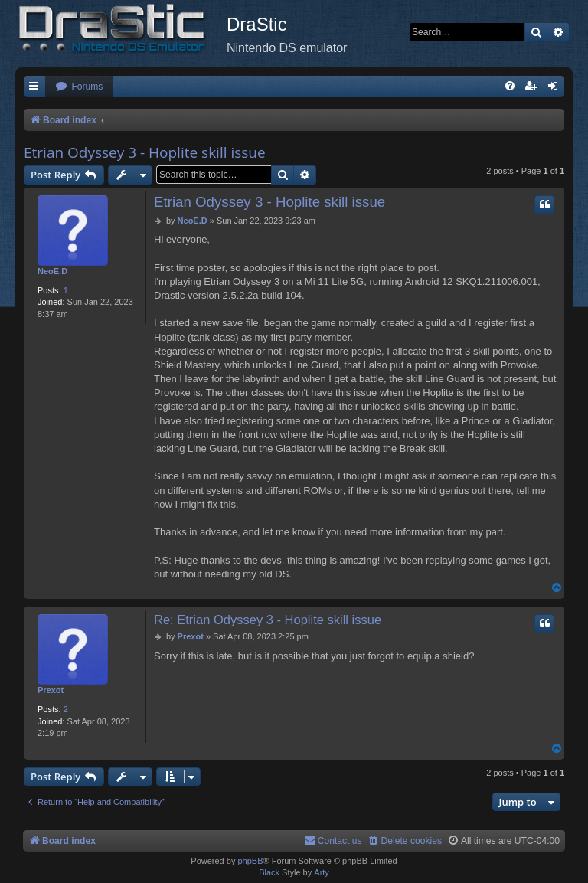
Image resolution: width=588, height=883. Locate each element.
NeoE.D (52, 271)
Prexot (51, 690)
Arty (322, 872)
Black (269, 872)
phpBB (250, 861)
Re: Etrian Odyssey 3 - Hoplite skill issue (268, 620)
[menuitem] (79, 87)
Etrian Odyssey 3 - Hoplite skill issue (145, 152)
